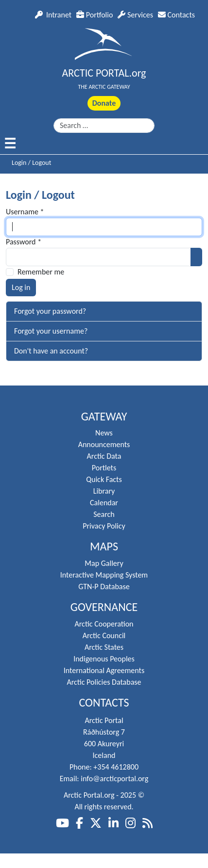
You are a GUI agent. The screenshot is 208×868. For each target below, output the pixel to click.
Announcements (104, 444)
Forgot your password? (50, 311)
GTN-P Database (104, 587)
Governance (104, 607)
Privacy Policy (104, 526)
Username (25, 212)
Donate (104, 103)
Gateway (104, 417)
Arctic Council (104, 635)
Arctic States (104, 647)
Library (104, 491)
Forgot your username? (51, 331)
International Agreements (104, 670)
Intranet (53, 15)
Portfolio (95, 15)
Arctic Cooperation (104, 624)
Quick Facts (104, 479)
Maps (104, 547)
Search (104, 514)
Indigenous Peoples (104, 659)
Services (135, 15)
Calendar (104, 503)
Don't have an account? (51, 351)
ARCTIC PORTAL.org (104, 73)
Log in (21, 287)
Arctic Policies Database (104, 682)
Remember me (41, 272)
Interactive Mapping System (104, 575)
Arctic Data (104, 456)
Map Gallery (104, 563)
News (104, 433)
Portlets (104, 468)
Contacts (176, 15)
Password (24, 242)
